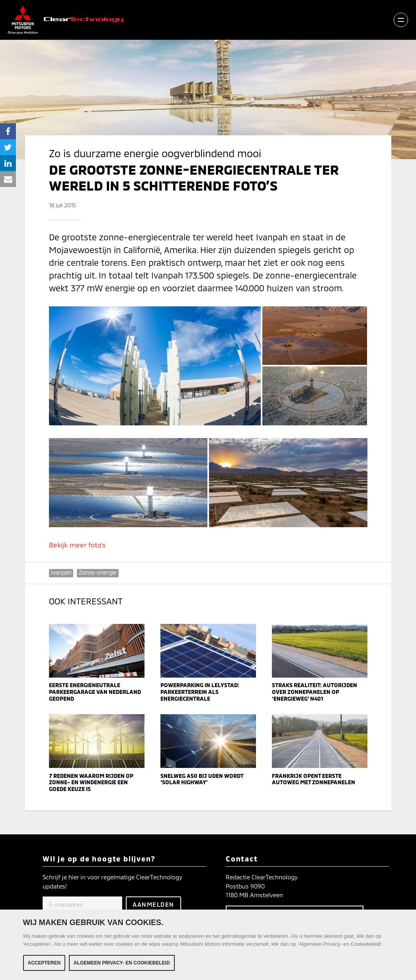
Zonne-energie (98, 572)
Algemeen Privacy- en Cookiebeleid (122, 963)
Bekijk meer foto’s (77, 545)
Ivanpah (61, 572)
